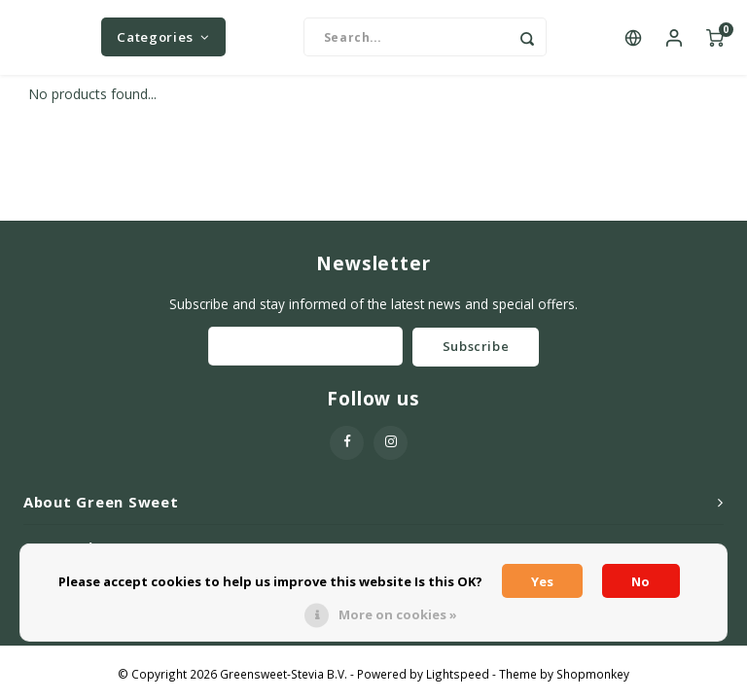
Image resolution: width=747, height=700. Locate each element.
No (640, 581)
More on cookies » (398, 614)
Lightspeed (458, 677)
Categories (163, 39)
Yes (542, 581)
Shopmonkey (593, 677)
